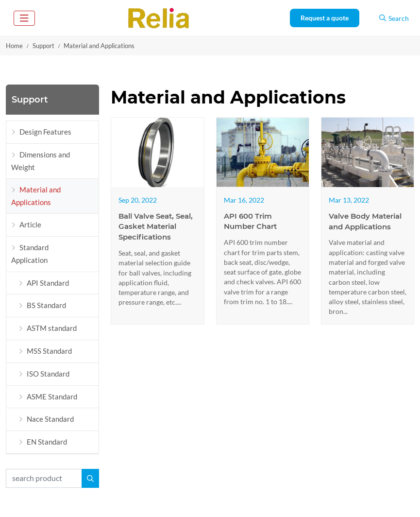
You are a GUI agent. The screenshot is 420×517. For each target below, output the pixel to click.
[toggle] (24, 18)
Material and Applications (36, 196)
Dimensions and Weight (41, 161)
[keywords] (44, 478)
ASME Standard (52, 396)
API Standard (48, 283)
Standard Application (30, 254)
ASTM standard (52, 328)
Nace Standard (50, 419)
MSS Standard (49, 351)
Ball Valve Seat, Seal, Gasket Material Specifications (156, 227)
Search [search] (394, 18)
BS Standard (46, 305)
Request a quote (325, 18)
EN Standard (47, 442)
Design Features (45, 132)
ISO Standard (48, 374)
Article (30, 224)
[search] (90, 478)
